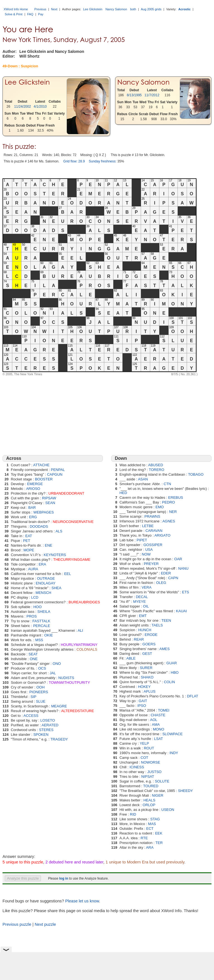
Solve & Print (14, 14)
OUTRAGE (46, 578)
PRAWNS (152, 516)
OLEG (161, 583)
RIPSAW (49, 498)
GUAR (172, 663)
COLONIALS (87, 649)
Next (54, 9)
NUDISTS (66, 678)
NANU (183, 568)
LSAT (159, 739)
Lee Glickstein (93, 9)
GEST (147, 654)
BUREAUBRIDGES (84, 602)
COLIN (169, 682)
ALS (59, 531)
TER (159, 843)
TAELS (157, 625)
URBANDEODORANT (66, 493)
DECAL (142, 597)
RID (133, 814)
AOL (154, 720)
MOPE (29, 550)
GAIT (143, 701)
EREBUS (176, 498)
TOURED (151, 786)
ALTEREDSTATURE (77, 711)
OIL (146, 606)
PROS (32, 616)
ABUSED (156, 465)
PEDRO (169, 502)
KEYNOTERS (55, 555)
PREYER (151, 564)
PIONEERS (39, 692)
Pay (41, 14)
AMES (165, 649)
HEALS (149, 800)
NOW (146, 554)
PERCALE (42, 626)
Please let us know (82, 901)
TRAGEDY (59, 739)
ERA (42, 564)
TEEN (166, 620)
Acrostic (184, 9)
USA (149, 550)
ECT (150, 829)
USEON (168, 810)
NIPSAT (148, 777)
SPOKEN (41, 735)
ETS (185, 592)
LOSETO (48, 720)
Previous (40, 9)
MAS (152, 824)
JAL (53, 673)
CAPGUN (55, 474)
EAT (29, 536)
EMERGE (35, 484)
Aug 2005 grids (151, 9)
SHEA (56, 588)
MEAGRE (59, 706)
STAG (155, 819)
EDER (166, 573)
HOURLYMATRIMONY (79, 645)
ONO (57, 664)
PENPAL (58, 470)
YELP (144, 743)
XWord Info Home (16, 9)
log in (64, 878)
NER (173, 512)
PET (27, 541)
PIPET (142, 540)
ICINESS (137, 767)
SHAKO (147, 677)
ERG (33, 517)
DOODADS (39, 526)
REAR (139, 639)
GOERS (149, 644)
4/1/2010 (40, 107)
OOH (40, 687)
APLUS (149, 691)
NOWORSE (151, 762)
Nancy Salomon (116, 9)
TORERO (156, 470)
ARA (150, 847)
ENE (49, 545)
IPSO (142, 706)
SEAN (50, 503)
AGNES (169, 521)
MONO (159, 729)
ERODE (151, 635)
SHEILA (44, 612)
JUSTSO (154, 772)
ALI (81, 630)
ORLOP (149, 805)
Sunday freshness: (102, 161)
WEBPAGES (44, 512)
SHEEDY (185, 791)
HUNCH (145, 630)
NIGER (158, 795)
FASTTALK (41, 621)
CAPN (173, 578)
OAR (178, 559)
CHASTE (158, 715)
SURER (146, 668)
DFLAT (193, 696)
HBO (175, 672)
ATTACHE (41, 465)
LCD (35, 597)
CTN (167, 484)
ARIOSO (33, 489)
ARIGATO (162, 535)
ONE (34, 659)
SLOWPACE (173, 734)
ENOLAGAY (46, 583)
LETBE (148, 526)
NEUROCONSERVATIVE (73, 522)
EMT (143, 616)
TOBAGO (196, 474)
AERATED (50, 725)
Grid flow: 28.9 (74, 161)
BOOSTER (44, 479)
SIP (34, 697)
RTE (144, 838)
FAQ (30, 14)
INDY (174, 753)
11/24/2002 (23, 107)
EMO (160, 507)
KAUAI (182, 611)
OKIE (49, 635)
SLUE (41, 701)
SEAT (33, 654)
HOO (38, 607)
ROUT (149, 748)
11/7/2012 (152, 95)
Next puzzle (45, 924)
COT (144, 758)
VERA (146, 587)
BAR (32, 508)
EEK (159, 833)
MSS (39, 640)
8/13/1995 (134, 95)
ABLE (131, 658)
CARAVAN (154, 531)
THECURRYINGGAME (72, 560)
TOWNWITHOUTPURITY (69, 682)
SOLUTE (162, 781)
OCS (42, 668)
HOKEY (144, 687)
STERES (46, 730)
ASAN (143, 479)
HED (123, 493)
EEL (68, 574)
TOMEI (164, 710)
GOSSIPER (153, 545)
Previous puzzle (17, 924)
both (133, 9)
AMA (156, 724)
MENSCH (43, 593)
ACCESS (31, 716)
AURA (33, 569)
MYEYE (140, 602)
